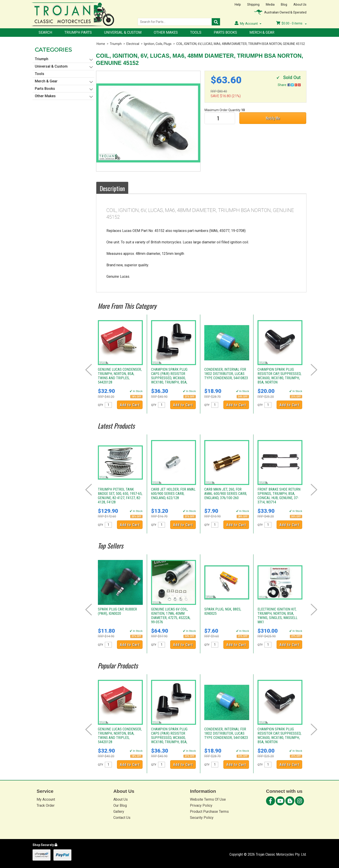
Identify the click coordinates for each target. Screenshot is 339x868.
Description (112, 188)
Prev (89, 370)
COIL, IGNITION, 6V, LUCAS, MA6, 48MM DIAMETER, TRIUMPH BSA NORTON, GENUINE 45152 (241, 44)
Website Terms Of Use (208, 799)
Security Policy (202, 818)
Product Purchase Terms (209, 812)
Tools (196, 32)
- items (291, 23)
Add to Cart (130, 405)
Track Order (46, 805)
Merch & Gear (262, 32)
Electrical (133, 44)
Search (45, 32)
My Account (46, 799)
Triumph (116, 44)
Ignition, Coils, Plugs (158, 44)
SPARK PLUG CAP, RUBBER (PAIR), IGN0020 (117, 611)
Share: (289, 85)
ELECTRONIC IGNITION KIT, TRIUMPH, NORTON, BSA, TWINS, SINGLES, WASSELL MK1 (277, 616)
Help (238, 4)
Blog (284, 4)
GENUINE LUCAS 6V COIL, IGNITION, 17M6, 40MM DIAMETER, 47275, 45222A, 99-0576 (171, 616)
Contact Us (122, 818)
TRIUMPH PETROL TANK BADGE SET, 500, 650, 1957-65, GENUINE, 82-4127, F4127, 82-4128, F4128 (120, 496)
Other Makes (166, 32)
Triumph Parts (78, 32)
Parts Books (225, 32)
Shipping (253, 4)
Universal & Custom (123, 32)
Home (101, 44)
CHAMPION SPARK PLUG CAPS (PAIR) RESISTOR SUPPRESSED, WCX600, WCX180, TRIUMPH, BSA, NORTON (169, 378)
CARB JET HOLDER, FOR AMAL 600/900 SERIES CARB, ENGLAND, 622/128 (173, 494)
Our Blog (120, 805)
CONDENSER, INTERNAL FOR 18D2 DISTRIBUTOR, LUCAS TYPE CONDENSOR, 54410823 (226, 374)
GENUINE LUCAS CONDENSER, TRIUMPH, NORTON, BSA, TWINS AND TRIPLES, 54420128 (120, 376)
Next (314, 370)
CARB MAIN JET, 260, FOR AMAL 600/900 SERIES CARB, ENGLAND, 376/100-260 (226, 494)
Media (270, 4)
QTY (100, 405)
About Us (300, 4)
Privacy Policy (201, 805)
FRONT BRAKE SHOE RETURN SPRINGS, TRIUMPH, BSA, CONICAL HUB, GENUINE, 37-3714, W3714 (279, 496)
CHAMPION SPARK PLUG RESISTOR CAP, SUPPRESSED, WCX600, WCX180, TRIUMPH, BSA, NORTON (279, 376)
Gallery (119, 812)
